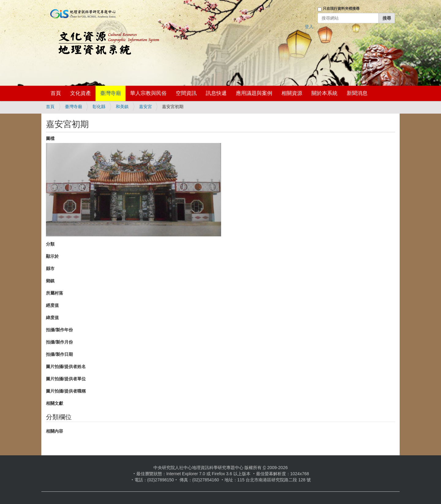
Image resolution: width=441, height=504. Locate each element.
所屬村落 (55, 293)
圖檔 (50, 138)
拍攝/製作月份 (59, 342)
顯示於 (52, 256)
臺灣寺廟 (111, 93)
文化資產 (81, 93)
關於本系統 (324, 93)
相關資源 (292, 93)
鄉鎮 (50, 281)
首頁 (56, 93)
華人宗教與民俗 (148, 93)
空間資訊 (186, 93)
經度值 (52, 305)
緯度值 (52, 318)
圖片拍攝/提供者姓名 (66, 367)
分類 (50, 244)
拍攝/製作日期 (59, 354)
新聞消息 (357, 93)
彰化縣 (99, 107)
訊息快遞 (216, 93)
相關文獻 (55, 403)
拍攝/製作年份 (59, 330)
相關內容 (55, 431)
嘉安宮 (145, 107)
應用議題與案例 (254, 93)
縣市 (50, 269)
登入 (309, 27)
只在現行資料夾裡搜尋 (341, 9)
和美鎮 (122, 107)
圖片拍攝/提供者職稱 (66, 391)
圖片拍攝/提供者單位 (66, 379)
